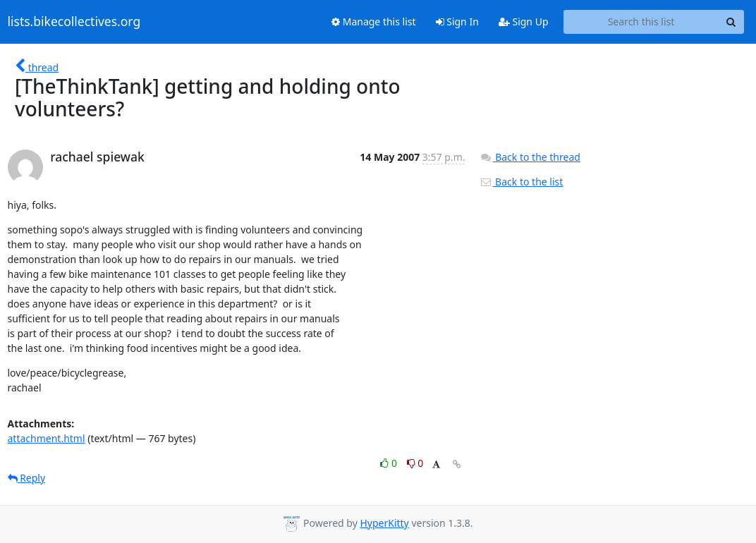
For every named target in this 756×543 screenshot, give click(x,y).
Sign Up (524, 22)
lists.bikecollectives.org (74, 22)
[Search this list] (641, 22)
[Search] (731, 22)
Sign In (457, 22)
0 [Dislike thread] (415, 463)
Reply (27, 478)
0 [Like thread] (390, 463)
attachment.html (47, 438)
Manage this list (374, 22)
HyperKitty (384, 523)
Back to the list (521, 182)
